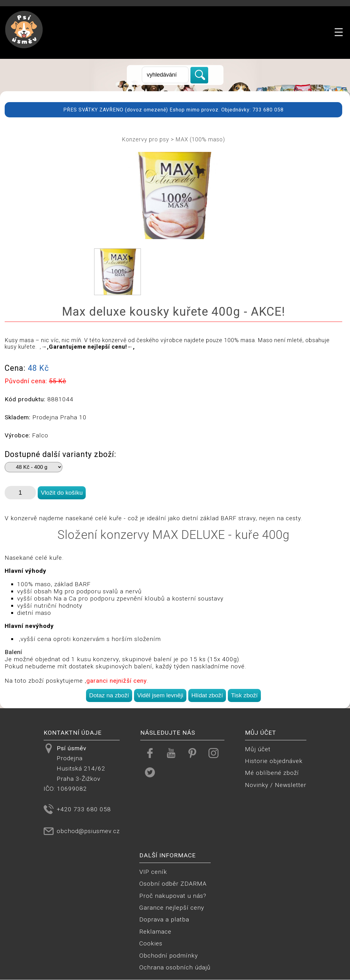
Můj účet (258, 749)
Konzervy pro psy (146, 139)
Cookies (151, 943)
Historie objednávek (274, 761)
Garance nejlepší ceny (172, 908)
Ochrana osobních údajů (175, 967)
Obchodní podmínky (169, 956)
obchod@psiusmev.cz (88, 831)
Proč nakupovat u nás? (173, 896)
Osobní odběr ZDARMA (173, 884)
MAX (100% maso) (200, 139)
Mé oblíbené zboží (272, 773)
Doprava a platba (164, 919)
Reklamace (155, 932)
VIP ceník (153, 872)
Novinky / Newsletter (276, 785)
